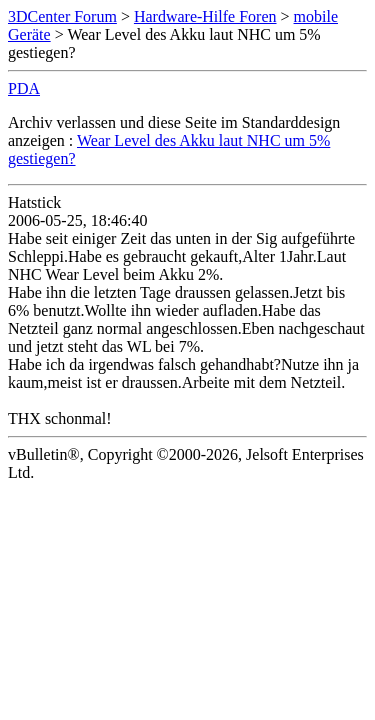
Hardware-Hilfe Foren (205, 16)
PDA (24, 88)
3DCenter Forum (62, 16)
